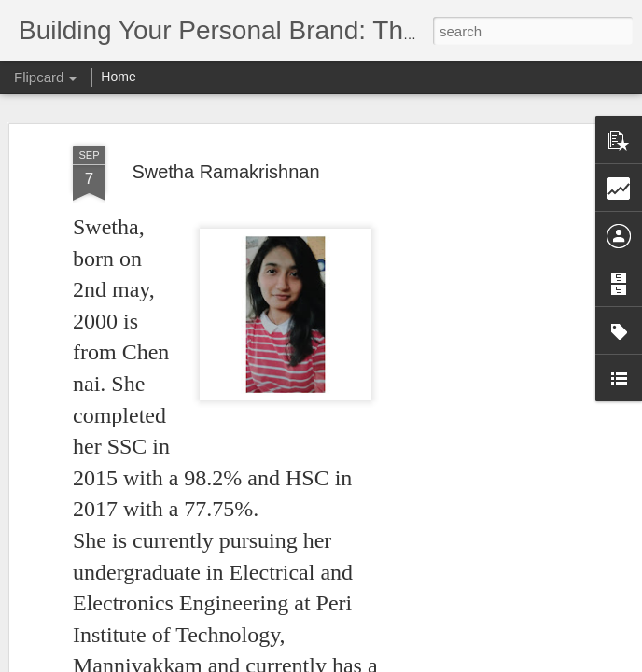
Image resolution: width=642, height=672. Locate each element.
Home (118, 77)
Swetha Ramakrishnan (225, 172)
